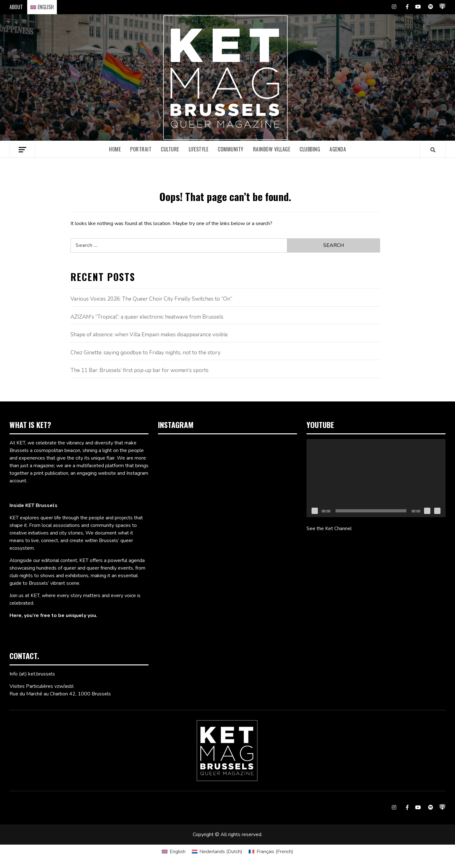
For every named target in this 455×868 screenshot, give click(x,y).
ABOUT (16, 7)
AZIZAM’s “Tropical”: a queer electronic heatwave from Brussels (147, 317)
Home (115, 149)
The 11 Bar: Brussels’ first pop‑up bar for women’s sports (140, 370)
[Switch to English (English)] (173, 852)
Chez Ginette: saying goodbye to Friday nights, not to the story (146, 353)
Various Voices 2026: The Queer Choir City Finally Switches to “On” (151, 299)
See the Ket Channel (329, 529)
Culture (170, 149)
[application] (376, 478)
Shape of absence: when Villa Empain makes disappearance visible (149, 335)
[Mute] (427, 511)
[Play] (315, 511)
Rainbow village (272, 149)
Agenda (338, 149)
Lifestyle (199, 149)
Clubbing (310, 149)
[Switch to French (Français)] (271, 852)
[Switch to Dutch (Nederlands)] (217, 852)
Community (231, 149)
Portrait (141, 149)
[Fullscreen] (437, 511)
